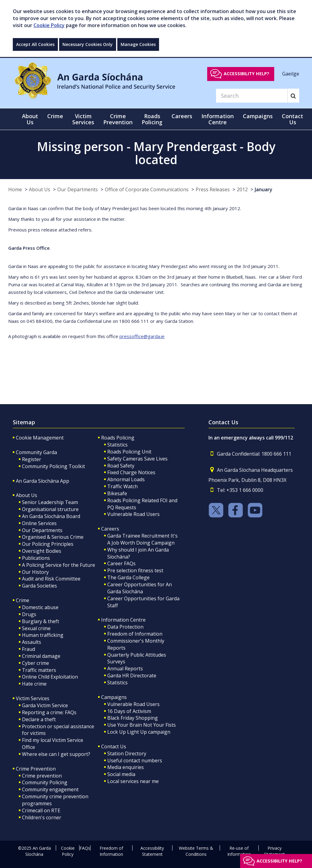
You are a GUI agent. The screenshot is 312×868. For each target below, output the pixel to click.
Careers (110, 529)
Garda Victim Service (45, 705)
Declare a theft (39, 719)
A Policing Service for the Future (58, 565)
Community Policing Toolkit (53, 466)
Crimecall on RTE (41, 810)
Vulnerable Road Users (133, 514)
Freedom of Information (135, 634)
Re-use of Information (239, 851)
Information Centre (123, 620)
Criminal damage (41, 656)
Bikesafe (117, 493)
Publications (36, 558)
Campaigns (114, 697)
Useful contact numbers (135, 760)
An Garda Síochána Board (51, 516)
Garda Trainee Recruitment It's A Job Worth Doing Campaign (142, 539)
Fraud (28, 649)
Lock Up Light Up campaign (139, 732)
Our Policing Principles (48, 544)
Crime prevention (42, 776)
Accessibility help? (246, 74)
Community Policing (45, 782)
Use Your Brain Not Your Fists (142, 725)
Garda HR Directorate (132, 676)
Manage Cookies (138, 44)
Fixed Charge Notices (131, 472)
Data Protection (125, 627)
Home (15, 189)
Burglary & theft (41, 621)
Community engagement (50, 789)
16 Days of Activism (129, 711)
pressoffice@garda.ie (142, 336)
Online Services (39, 523)
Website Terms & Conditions (196, 851)
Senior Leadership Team (50, 502)
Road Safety (121, 466)
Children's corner (42, 817)
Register (32, 459)
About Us (40, 189)
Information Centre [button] (218, 119)
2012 (242, 189)
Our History (35, 572)
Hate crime (34, 684)
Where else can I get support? (56, 754)
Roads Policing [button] (152, 119)
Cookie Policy (49, 25)
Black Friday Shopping (133, 718)
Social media (121, 774)
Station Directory (127, 753)
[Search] (252, 96)
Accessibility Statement (152, 851)
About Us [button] (30, 119)
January (264, 189)
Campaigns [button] (258, 116)
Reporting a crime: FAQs (49, 712)
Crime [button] (55, 116)
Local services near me (133, 781)
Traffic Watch (122, 486)
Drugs (29, 614)
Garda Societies (39, 586)
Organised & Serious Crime (53, 537)
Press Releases (213, 189)
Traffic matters (39, 670)
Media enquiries (126, 767)
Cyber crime (35, 663)
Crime (23, 600)
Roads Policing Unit (129, 452)
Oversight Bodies (42, 551)
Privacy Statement (275, 851)
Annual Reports (125, 669)
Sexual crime (36, 628)
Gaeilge (291, 73)
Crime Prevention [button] (118, 119)
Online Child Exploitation (50, 677)
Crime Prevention (36, 769)
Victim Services (33, 698)
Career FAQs (121, 563)
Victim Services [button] (83, 119)
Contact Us (114, 746)
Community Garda (36, 452)
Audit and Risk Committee (51, 579)
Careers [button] (182, 116)
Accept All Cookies (35, 44)
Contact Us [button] (292, 119)
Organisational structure (50, 509)
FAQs (85, 848)
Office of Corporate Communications (147, 189)
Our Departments (78, 189)
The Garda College (128, 577)
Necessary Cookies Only (88, 44)
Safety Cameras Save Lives (137, 459)
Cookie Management (40, 438)
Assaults (32, 642)
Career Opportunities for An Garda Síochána (140, 588)
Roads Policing (118, 438)
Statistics (117, 445)
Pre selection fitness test (135, 570)
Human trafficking (43, 635)
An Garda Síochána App (43, 481)
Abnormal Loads (126, 479)
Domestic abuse (40, 607)
